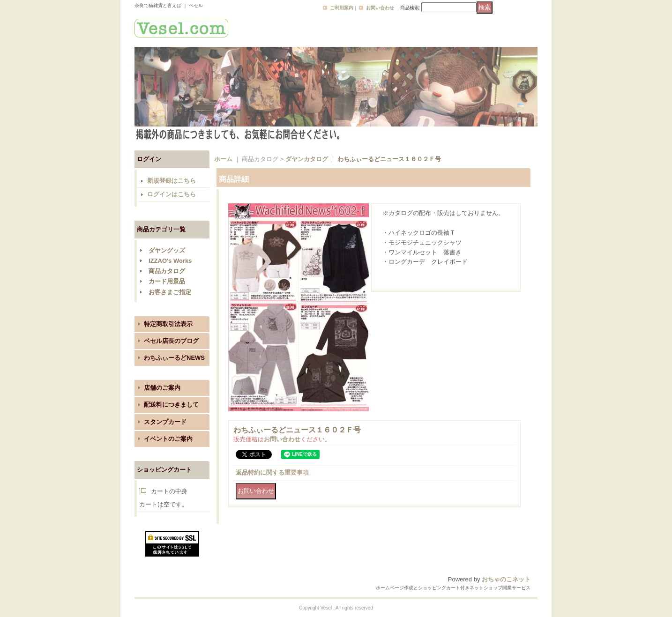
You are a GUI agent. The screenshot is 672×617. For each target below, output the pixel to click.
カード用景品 (167, 281)
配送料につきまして (171, 405)
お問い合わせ (380, 8)
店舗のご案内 (162, 388)
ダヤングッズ (167, 250)
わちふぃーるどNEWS (174, 358)
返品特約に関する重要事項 (272, 472)
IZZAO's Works (170, 261)
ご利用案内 (342, 8)
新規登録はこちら (172, 181)
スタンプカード (165, 422)
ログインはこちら (172, 194)
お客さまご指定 (170, 292)
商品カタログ (167, 271)
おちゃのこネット (506, 579)
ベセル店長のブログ (171, 341)
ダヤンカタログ (307, 159)
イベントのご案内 (168, 439)
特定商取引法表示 (168, 324)
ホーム (223, 159)
